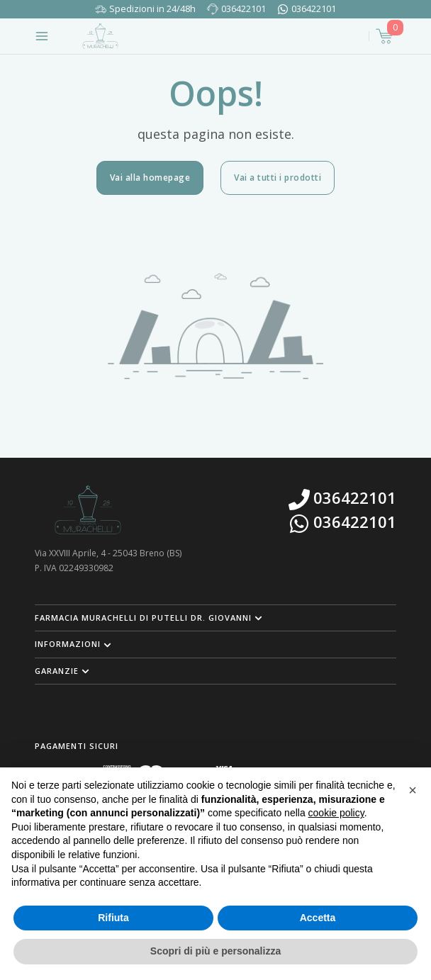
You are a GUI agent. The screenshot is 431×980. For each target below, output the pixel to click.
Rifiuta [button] (113, 918)
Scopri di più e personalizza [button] (216, 951)
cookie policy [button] (336, 813)
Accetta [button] (318, 918)
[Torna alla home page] (100, 36)
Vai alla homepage (150, 178)
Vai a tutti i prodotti (278, 178)
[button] (216, 618)
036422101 (244, 9)
